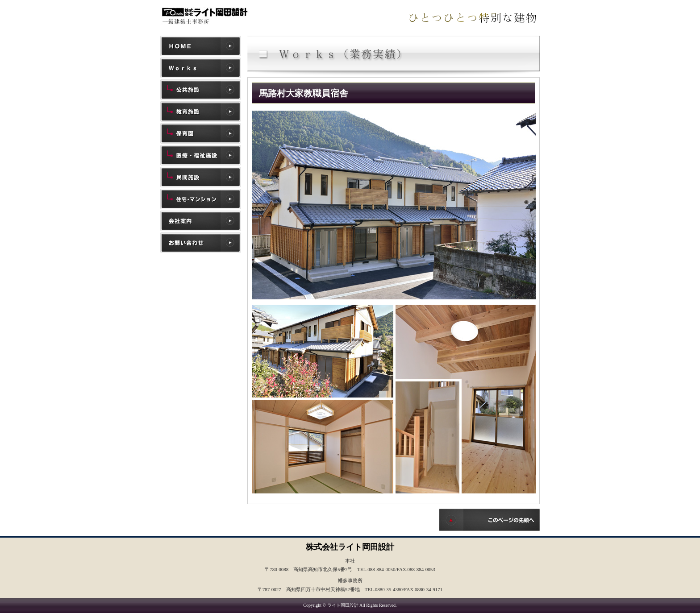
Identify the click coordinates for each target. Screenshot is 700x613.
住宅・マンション (200, 199)
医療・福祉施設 (200, 155)
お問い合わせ (200, 243)
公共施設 (200, 90)
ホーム (200, 46)
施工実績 (200, 68)
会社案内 (200, 221)
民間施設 (200, 177)
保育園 (200, 133)
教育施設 (200, 112)
